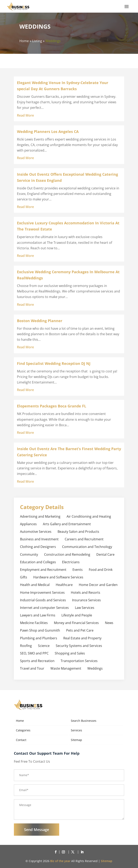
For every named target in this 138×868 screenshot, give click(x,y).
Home (24, 41)
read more (25, 115)
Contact (21, 740)
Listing (37, 41)
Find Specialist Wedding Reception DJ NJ (54, 363)
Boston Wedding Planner (40, 321)
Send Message (37, 830)
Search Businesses (84, 721)
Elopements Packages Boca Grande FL (52, 406)
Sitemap (76, 740)
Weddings (53, 41)
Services (76, 730)
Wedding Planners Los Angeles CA (48, 132)
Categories (23, 730)
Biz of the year (60, 861)
